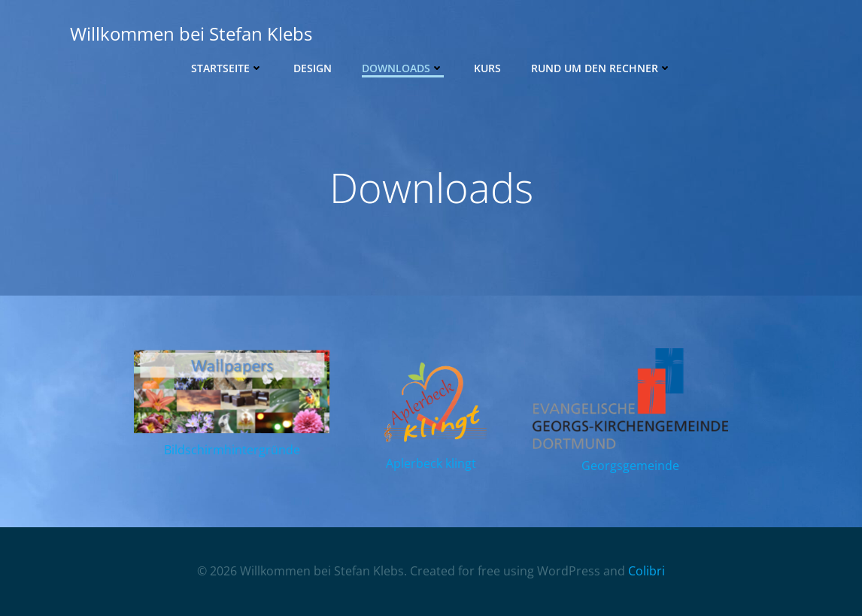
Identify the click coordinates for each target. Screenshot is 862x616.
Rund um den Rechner (601, 68)
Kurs (487, 68)
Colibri (646, 571)
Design (313, 68)
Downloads (403, 68)
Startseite (227, 68)
